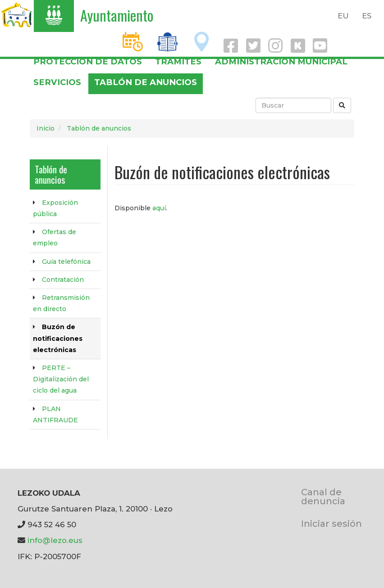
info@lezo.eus (55, 540)
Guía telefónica (66, 262)
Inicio (46, 128)
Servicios (57, 82)
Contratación (63, 280)
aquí (159, 208)
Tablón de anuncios (146, 82)
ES (367, 16)
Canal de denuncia (323, 496)
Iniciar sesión (331, 523)
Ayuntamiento (117, 15)
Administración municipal (281, 61)
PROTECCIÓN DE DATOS (88, 61)
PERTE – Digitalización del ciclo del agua (61, 379)
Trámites (178, 61)
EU (343, 16)
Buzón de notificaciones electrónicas (58, 338)
